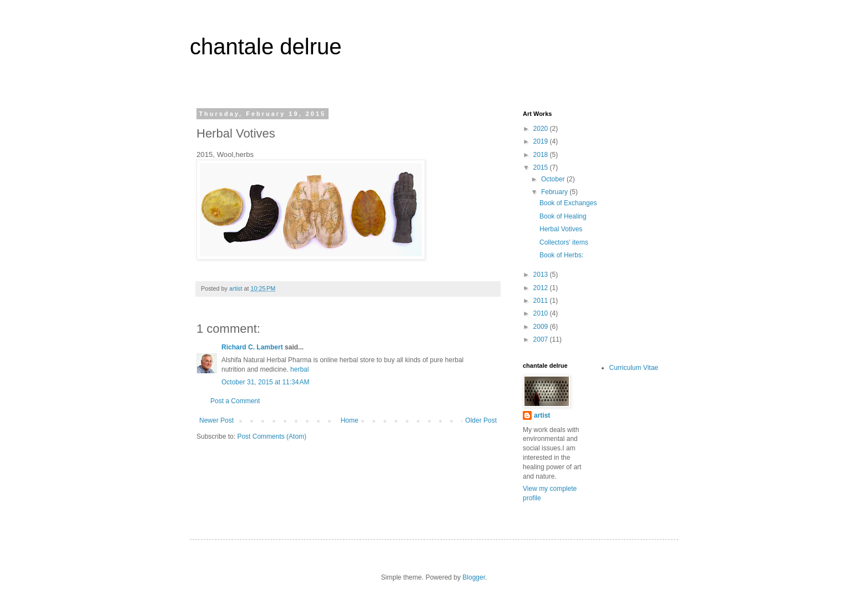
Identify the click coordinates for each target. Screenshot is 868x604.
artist (542, 415)
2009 (542, 327)
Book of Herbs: (561, 255)
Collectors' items (564, 242)
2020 (542, 129)
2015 (542, 168)
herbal (299, 369)
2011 (542, 301)
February (555, 192)
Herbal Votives (561, 229)
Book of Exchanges (568, 203)
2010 (542, 313)
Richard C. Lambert (252, 347)
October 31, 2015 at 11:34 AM (265, 382)
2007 (542, 339)
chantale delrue (266, 47)
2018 (542, 155)
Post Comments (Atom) (272, 436)
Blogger (474, 577)
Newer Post (216, 420)
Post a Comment (235, 401)
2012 (542, 288)
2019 (542, 141)
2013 (542, 275)
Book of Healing (563, 216)
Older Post (481, 420)
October (554, 179)
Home (350, 420)
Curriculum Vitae (634, 368)
